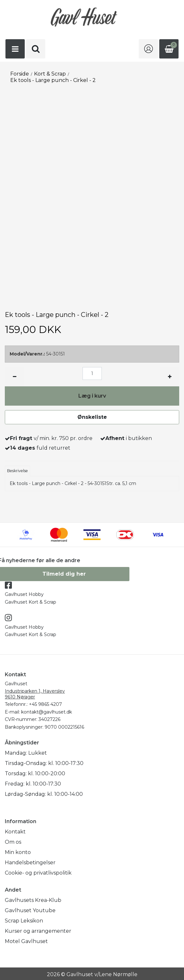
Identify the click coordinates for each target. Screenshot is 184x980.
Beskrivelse (18, 471)
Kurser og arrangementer (38, 931)
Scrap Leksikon (24, 921)
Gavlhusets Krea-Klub (33, 900)
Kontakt (15, 832)
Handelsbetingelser (30, 863)
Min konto (18, 852)
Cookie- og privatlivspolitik (38, 873)
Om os (13, 842)
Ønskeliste (92, 417)
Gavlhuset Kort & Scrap (31, 602)
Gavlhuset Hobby (24, 594)
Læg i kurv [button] (92, 396)
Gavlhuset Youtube (30, 910)
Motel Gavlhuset (26, 941)
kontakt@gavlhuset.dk (47, 712)
